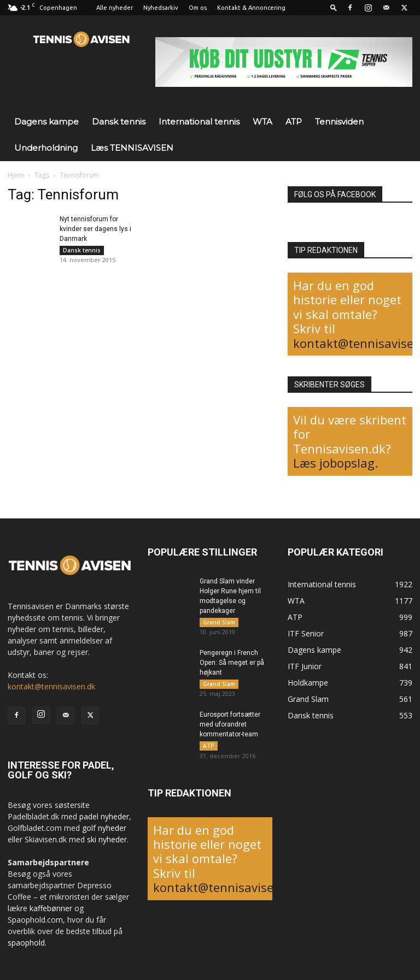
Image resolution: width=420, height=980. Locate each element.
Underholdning (46, 148)
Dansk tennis (119, 122)
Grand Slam (219, 622)
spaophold (26, 943)
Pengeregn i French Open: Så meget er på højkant (232, 665)
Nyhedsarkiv (161, 8)
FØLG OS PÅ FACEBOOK (335, 194)
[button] (334, 7)
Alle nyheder (115, 8)
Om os (198, 8)
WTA (262, 122)
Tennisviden (339, 122)
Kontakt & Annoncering (251, 8)
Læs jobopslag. (336, 463)
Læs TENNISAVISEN (132, 148)
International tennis (199, 122)
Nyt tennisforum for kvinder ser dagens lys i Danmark (95, 229)
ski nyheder (107, 839)
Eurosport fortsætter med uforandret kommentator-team (230, 729)
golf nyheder (104, 828)
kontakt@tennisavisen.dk (51, 686)
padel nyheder (104, 816)
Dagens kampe (46, 122)
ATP (294, 122)
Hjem (16, 175)
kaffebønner (51, 908)
